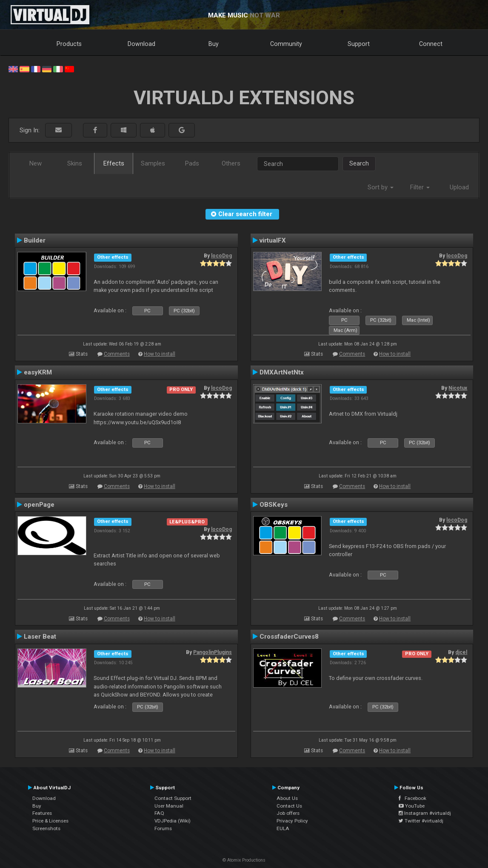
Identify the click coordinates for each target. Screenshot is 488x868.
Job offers (288, 813)
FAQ (159, 813)
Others (231, 163)
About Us (287, 798)
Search (359, 163)
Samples (153, 163)
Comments (117, 354)
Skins (75, 163)
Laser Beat (40, 637)
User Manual (169, 806)
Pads (192, 163)
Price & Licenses (50, 821)
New (36, 163)
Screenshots (46, 828)
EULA (283, 828)
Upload (459, 187)
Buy (214, 44)
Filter (420, 187)
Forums (163, 828)
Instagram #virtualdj (425, 813)
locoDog (221, 256)
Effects (114, 163)
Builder (35, 240)
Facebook (412, 798)
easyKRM (38, 372)
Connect (431, 44)
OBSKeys (274, 505)
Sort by (381, 187)
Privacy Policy (292, 821)
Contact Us (289, 806)
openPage (39, 505)
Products (69, 44)
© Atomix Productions (244, 860)
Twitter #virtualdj (421, 821)
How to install (160, 354)
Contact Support (173, 798)
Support (359, 44)
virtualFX (273, 240)
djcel (461, 652)
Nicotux (458, 388)
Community (286, 44)
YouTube (412, 806)
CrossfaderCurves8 (289, 637)
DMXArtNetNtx (282, 372)
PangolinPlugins (213, 652)
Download (141, 44)
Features (42, 813)
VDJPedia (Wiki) (173, 821)
